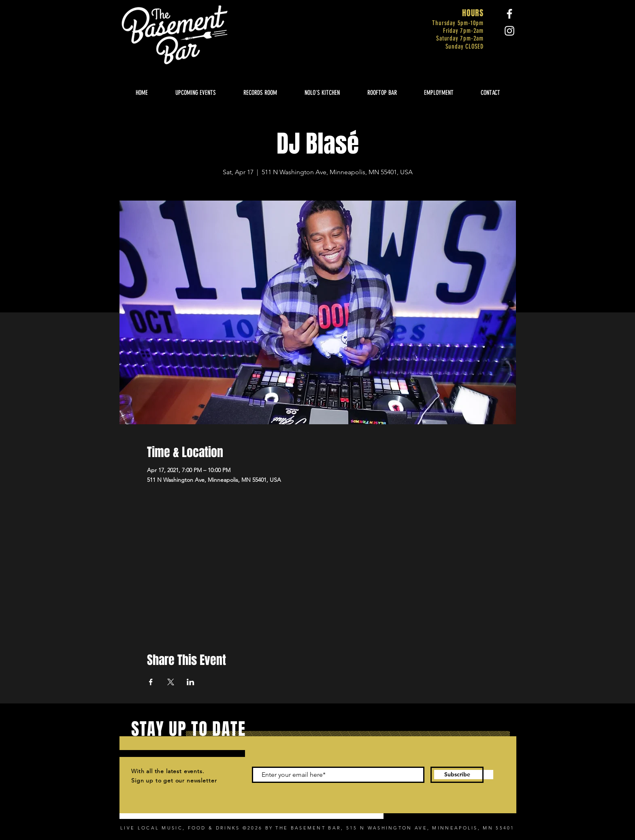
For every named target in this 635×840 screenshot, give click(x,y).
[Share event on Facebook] (151, 682)
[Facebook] (509, 14)
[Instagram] (509, 31)
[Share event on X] (171, 682)
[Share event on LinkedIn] (191, 682)
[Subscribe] (457, 775)
